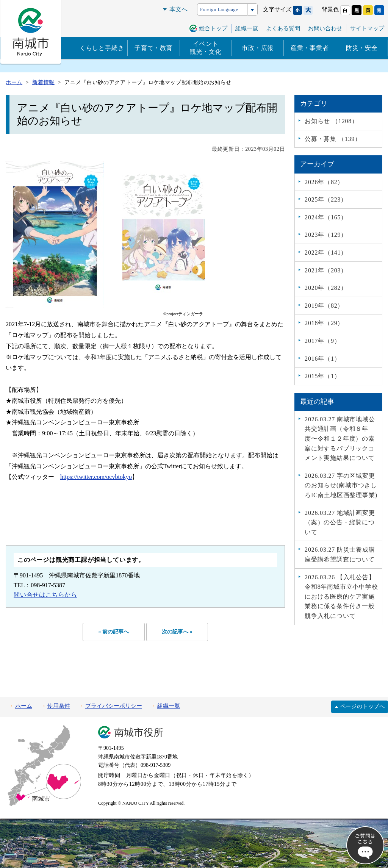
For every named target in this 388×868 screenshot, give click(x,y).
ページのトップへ (363, 707)
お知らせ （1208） (331, 121)
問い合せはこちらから (45, 595)
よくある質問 (283, 28)
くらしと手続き (102, 48)
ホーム (24, 707)
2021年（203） (326, 270)
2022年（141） (326, 253)
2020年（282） (326, 288)
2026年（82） (324, 182)
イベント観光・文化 (206, 48)
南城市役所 (139, 733)
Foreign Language (219, 9)
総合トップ (213, 28)
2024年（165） (326, 217)
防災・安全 (362, 48)
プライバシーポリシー (114, 707)
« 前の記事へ (113, 632)
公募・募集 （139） (333, 139)
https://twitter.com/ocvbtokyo (96, 477)
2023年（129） (326, 235)
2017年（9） (322, 341)
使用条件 (59, 707)
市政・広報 (258, 48)
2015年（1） (322, 376)
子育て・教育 (154, 48)
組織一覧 (247, 28)
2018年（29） (324, 323)
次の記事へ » (178, 632)
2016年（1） (322, 359)
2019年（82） (324, 306)
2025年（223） (326, 199)
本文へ (178, 9)
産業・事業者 (310, 48)
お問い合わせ (325, 28)
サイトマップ (367, 28)
